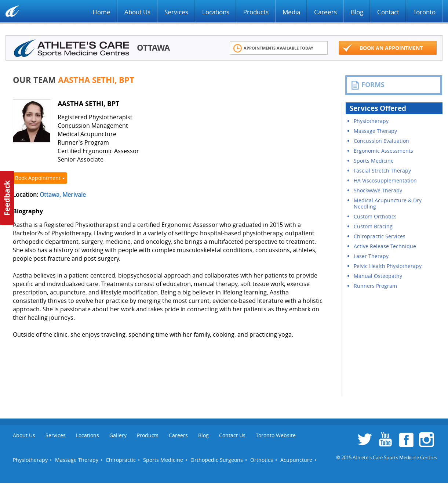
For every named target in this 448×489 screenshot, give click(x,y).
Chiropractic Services (380, 236)
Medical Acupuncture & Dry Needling (388, 203)
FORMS (368, 85)
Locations (216, 12)
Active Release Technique (385, 246)
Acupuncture (296, 460)
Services (176, 12)
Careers (325, 12)
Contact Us (232, 435)
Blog (357, 12)
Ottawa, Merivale (63, 195)
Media (291, 12)
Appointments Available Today (274, 48)
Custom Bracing (373, 226)
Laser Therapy (371, 256)
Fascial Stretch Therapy (382, 171)
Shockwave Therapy (378, 190)
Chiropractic (121, 460)
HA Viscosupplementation (385, 180)
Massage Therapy (375, 131)
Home (101, 12)
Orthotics (262, 460)
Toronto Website (276, 435)
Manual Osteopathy (378, 276)
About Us (137, 12)
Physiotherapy (371, 121)
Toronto (424, 12)
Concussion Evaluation (381, 141)
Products (256, 12)
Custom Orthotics (375, 216)
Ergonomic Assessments (383, 151)
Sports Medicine (374, 161)
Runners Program (375, 286)
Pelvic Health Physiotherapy (388, 266)
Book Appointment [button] (40, 178)
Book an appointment (383, 48)
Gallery (118, 435)
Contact (388, 12)
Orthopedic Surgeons (217, 460)
